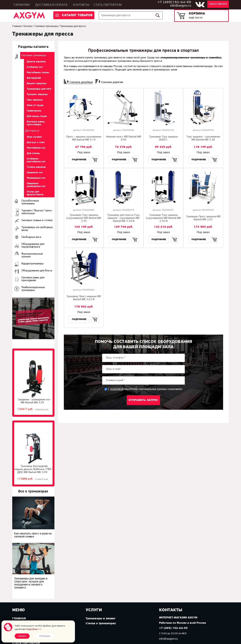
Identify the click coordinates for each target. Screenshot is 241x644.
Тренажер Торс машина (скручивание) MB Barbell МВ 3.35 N (163, 218)
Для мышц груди (37, 116)
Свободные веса (31, 237)
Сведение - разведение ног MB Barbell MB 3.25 (34, 401)
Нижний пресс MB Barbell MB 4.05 (124, 138)
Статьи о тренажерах (101, 623)
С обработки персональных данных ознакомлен (145, 389)
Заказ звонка (218, 4)
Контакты (81, 5)
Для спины (33, 153)
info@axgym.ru (181, 6)
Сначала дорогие (112, 82)
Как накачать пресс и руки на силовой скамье (33, 535)
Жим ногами (34, 137)
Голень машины (36, 167)
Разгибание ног (36, 148)
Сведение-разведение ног (36, 185)
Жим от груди (35, 105)
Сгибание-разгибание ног (36, 160)
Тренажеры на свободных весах (37, 229)
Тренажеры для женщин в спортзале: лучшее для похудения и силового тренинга (31, 583)
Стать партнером (108, 5)
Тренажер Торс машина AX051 (163, 138)
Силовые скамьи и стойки (37, 220)
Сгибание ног (35, 67)
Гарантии (22, 5)
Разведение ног (36, 178)
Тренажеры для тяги (39, 89)
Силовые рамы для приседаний (33, 279)
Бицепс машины (37, 84)
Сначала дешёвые (81, 82)
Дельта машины (36, 62)
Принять (22, 636)
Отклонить (45, 636)
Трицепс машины (37, 94)
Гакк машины (35, 100)
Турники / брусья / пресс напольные (37, 212)
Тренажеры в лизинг (101, 619)
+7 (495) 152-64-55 (173, 628)
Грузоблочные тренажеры (30, 202)
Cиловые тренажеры (47, 26)
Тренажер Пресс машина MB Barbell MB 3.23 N (84, 298)
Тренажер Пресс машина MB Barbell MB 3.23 (203, 218)
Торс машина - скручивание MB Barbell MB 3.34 (203, 138)
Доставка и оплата (51, 5)
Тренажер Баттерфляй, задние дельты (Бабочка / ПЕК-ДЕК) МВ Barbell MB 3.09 (33, 469)
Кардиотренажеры (33, 264)
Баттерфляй (34, 78)
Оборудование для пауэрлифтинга (33, 246)
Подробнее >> (34, 629)
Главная (17, 26)
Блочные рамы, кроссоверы (36, 123)
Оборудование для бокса (37, 271)
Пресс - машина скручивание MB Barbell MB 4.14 (84, 138)
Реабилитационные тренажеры (33, 289)
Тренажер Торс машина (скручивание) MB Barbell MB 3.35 (84, 218)
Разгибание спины (38, 73)
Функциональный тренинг (32, 255)
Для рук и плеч (36, 142)
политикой (117, 389)
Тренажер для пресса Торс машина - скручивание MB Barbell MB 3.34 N (124, 218)
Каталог (28, 26)
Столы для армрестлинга (35, 193)
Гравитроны (34, 111)
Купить (95, 156)
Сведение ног (35, 173)
